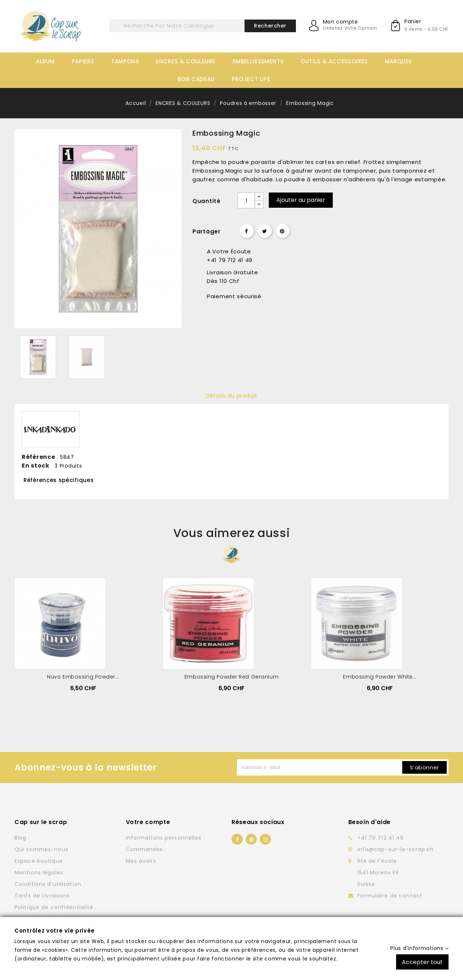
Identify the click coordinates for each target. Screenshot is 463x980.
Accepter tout (422, 962)
